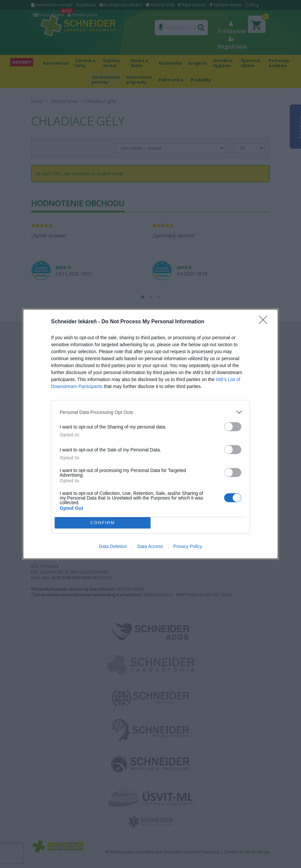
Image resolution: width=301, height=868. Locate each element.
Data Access (150, 546)
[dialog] (150, 434)
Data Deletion (113, 546)
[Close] (265, 322)
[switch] (233, 427)
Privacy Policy (188, 546)
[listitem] (150, 412)
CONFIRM (103, 523)
